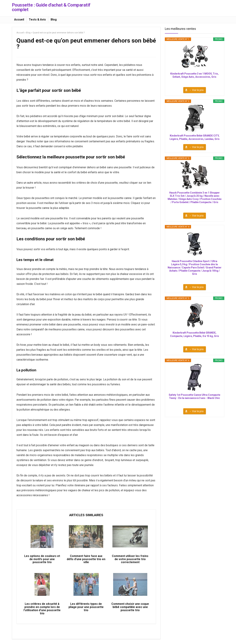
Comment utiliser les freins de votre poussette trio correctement (130, 560)
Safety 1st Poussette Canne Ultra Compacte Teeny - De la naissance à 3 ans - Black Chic (194, 396)
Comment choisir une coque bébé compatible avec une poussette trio (130, 608)
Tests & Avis (37, 20)
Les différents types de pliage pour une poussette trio (86, 608)
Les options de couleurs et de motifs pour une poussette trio (42, 560)
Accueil (19, 20)
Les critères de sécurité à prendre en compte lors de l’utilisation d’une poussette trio (42, 610)
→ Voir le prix (196, 90)
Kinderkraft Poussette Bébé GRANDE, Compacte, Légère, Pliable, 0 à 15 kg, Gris (195, 334)
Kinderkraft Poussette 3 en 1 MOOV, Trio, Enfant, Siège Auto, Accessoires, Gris (194, 75)
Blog (54, 20)
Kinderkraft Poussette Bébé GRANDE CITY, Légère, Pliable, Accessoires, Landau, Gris (195, 137)
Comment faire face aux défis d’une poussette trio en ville (86, 560)
